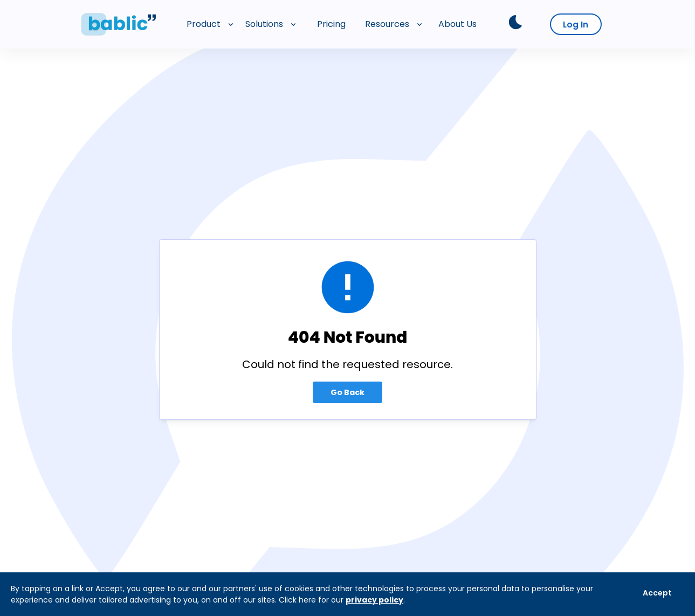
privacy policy (374, 600)
